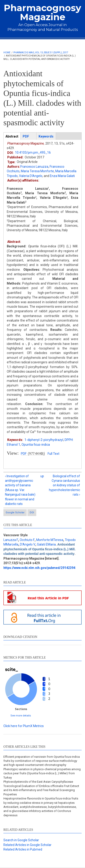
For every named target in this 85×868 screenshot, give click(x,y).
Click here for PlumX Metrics (24, 726)
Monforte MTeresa (50, 540)
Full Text (53, 454)
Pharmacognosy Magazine (42, 12)
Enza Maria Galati (62, 176)
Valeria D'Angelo (31, 176)
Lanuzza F (11, 540)
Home (7, 53)
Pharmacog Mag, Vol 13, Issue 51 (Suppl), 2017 (41, 53)
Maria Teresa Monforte (37, 171)
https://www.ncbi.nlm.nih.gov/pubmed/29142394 (39, 568)
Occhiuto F (27, 540)
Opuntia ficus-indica (36, 445)
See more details (21, 715)
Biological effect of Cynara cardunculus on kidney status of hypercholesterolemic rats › (64, 485)
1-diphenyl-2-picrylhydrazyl (44, 440)
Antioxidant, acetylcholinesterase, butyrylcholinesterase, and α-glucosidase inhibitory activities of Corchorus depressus (40, 811)
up (42, 476)
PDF (24, 454)
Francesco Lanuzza (34, 167)
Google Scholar (15, 513)
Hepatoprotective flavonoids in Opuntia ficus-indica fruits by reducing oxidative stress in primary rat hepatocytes (41, 800)
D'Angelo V (28, 544)
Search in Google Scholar (21, 840)
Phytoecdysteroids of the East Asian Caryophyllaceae (38, 782)
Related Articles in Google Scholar (27, 845)
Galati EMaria (46, 544)
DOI (32, 513)
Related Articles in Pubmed (23, 849)
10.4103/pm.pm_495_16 (33, 152)
